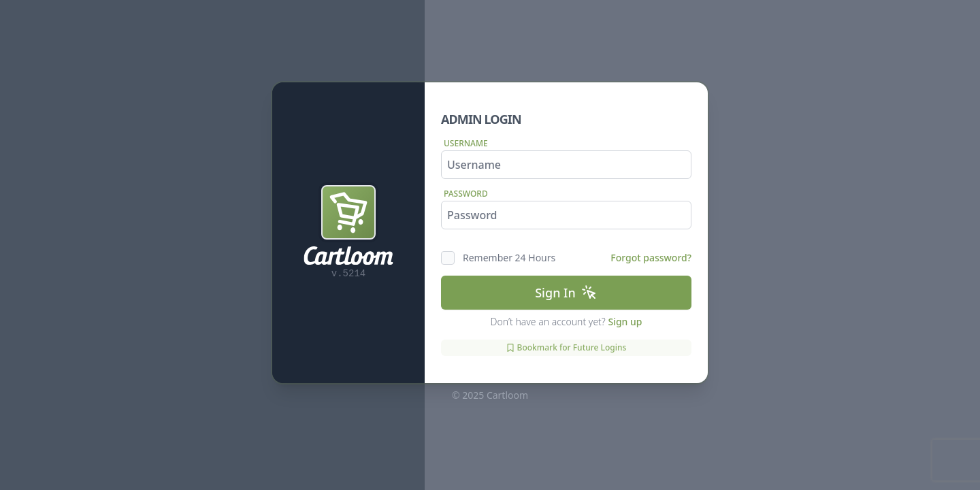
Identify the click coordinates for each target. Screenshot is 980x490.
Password (466, 194)
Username (466, 143)
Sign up (625, 322)
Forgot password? (651, 258)
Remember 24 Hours (509, 258)
